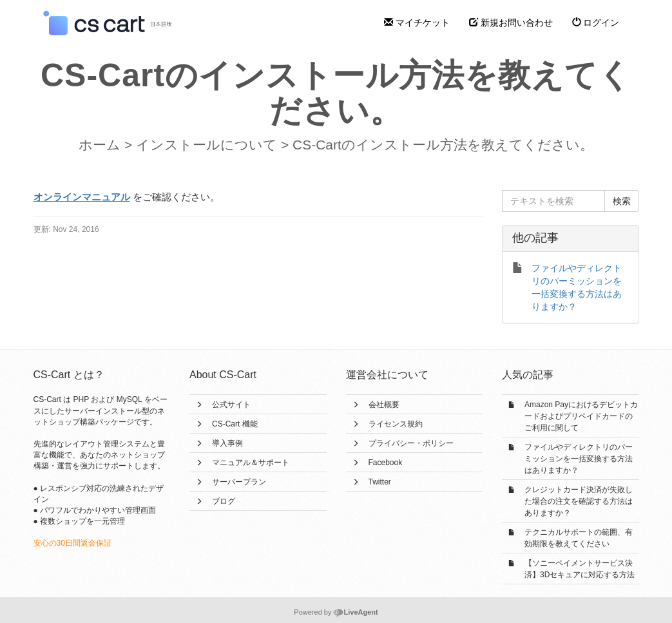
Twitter (380, 482)
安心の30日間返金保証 (72, 543)
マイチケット (417, 23)
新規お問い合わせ (511, 23)
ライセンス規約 (396, 424)
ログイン (596, 23)
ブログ (224, 501)
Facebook (386, 463)
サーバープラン (239, 482)
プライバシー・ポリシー (411, 443)
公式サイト (231, 405)
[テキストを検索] (553, 201)
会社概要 (384, 405)
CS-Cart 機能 (235, 424)
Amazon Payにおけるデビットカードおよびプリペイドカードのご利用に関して (581, 416)
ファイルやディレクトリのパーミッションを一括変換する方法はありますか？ (579, 459)
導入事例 (227, 443)
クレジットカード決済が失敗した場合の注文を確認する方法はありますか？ (579, 501)
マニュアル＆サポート (251, 463)
